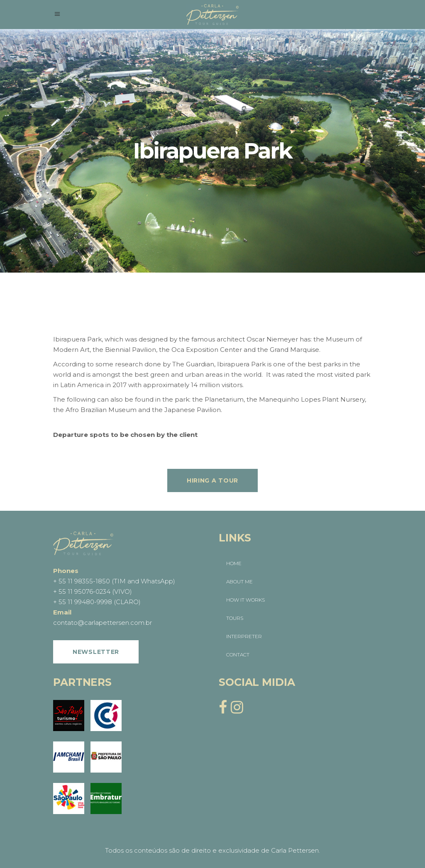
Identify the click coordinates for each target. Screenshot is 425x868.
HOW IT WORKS (245, 600)
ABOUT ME (239, 582)
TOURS (235, 618)
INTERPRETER (244, 636)
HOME (234, 563)
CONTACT (238, 655)
